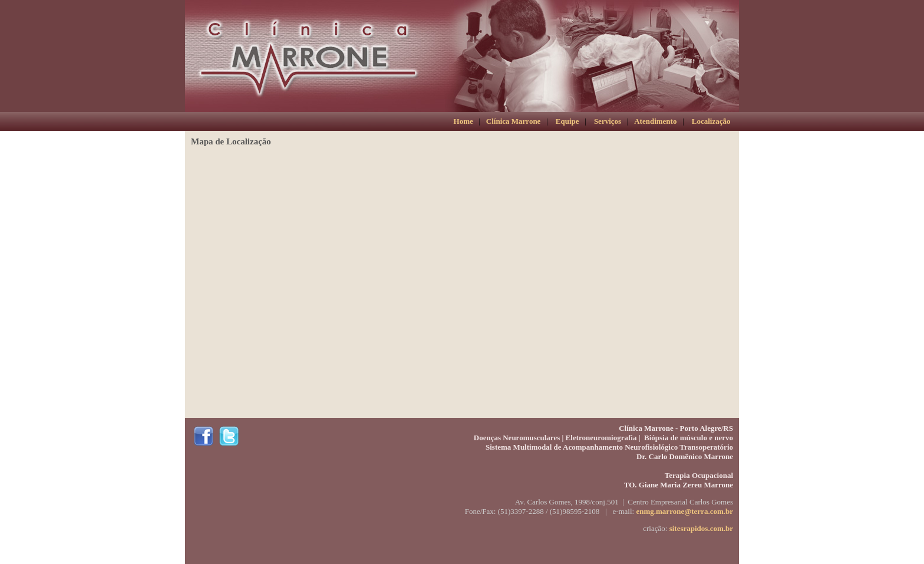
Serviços (608, 121)
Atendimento (655, 121)
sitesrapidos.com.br (701, 528)
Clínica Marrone (514, 121)
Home (463, 121)
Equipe (567, 121)
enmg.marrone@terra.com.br (684, 511)
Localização (711, 121)
